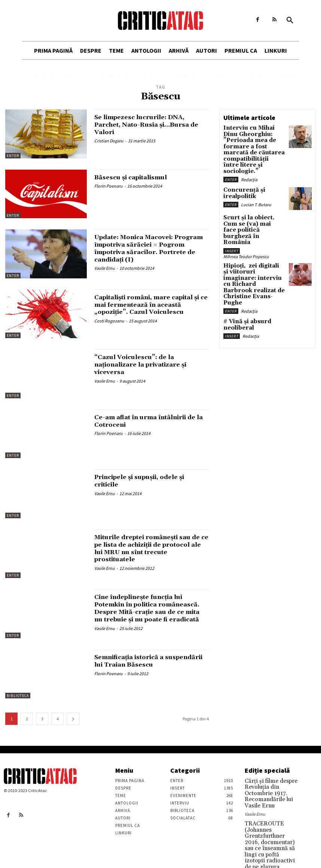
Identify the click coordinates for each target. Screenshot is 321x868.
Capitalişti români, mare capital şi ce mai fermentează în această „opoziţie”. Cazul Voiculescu (151, 308)
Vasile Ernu (105, 268)
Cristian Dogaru (109, 141)
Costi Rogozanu (109, 328)
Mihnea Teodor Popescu (246, 223)
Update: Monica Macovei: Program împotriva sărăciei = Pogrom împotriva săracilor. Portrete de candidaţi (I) (148, 248)
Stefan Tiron (256, 855)
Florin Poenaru (108, 186)
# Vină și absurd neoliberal (242, 273)
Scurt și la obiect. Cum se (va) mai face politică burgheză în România (253, 205)
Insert (232, 217)
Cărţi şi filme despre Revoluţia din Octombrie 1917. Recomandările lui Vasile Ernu (271, 789)
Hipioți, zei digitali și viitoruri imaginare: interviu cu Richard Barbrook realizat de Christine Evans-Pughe (250, 243)
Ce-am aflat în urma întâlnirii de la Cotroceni (147, 421)
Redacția (249, 160)
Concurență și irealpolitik (253, 171)
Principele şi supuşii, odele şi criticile (148, 481)
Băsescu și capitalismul (137, 177)
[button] (290, 21)
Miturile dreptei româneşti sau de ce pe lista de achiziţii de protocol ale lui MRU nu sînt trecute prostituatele (151, 548)
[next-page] (73, 719)
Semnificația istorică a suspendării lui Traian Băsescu (151, 661)
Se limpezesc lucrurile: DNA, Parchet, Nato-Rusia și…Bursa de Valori (148, 125)
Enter (13, 156)
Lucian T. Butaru (256, 179)
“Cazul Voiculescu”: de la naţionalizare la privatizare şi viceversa (147, 365)
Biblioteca (18, 696)
